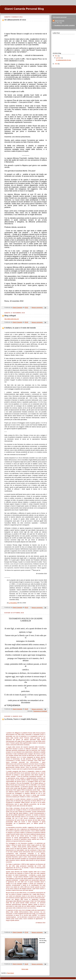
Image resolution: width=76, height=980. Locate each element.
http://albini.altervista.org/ (12, 319)
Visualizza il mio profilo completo (64, 25)
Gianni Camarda (59, 21)
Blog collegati (10, 316)
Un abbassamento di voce (15, 20)
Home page (25, 969)
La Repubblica (13, 603)
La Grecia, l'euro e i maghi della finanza (21, 719)
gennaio (59, 58)
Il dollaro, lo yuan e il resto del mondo (20, 328)
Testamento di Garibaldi (40, 711)
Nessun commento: (37, 308)
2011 (56, 56)
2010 (56, 64)
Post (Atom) (11, 973)
